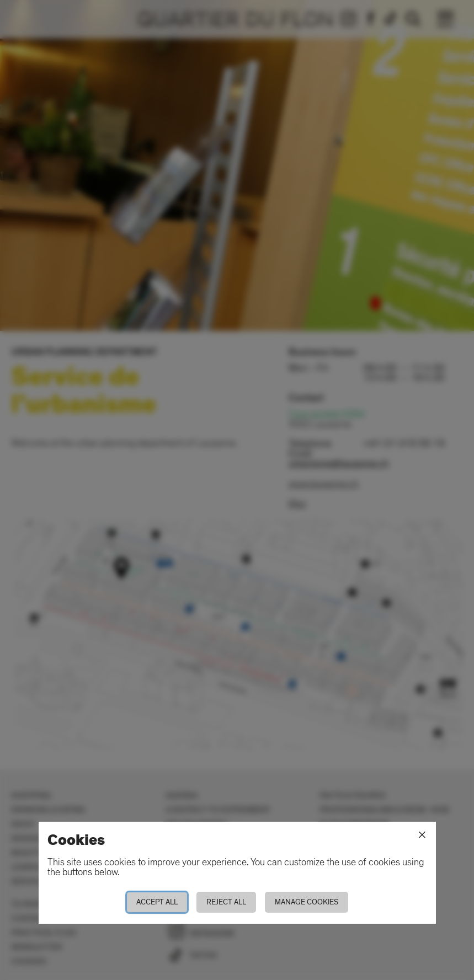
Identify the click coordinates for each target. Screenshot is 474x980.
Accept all (157, 902)
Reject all (226, 902)
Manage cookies (307, 902)
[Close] (422, 835)
